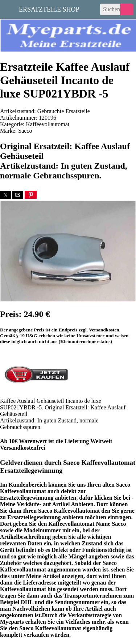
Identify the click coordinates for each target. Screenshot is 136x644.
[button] (5, 195)
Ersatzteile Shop (49, 9)
